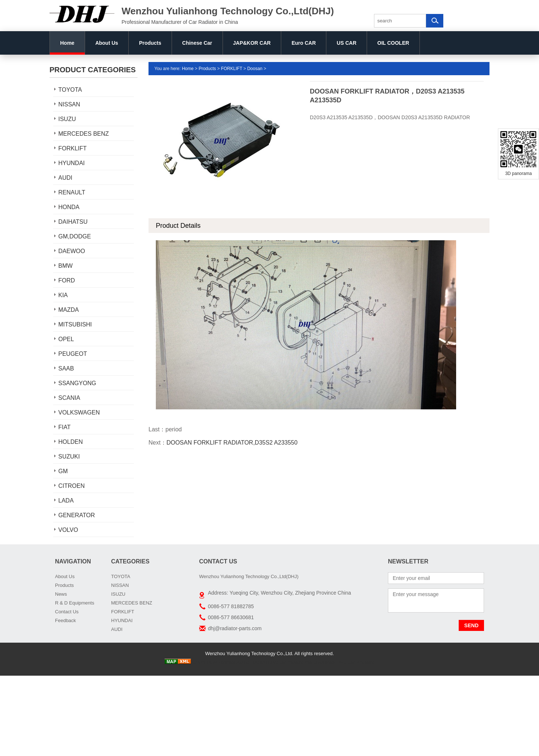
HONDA (69, 207)
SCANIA (69, 398)
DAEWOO (72, 251)
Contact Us (67, 612)
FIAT (64, 427)
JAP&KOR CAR (252, 43)
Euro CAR (304, 43)
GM (63, 471)
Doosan (255, 69)
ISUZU (67, 119)
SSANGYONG (77, 383)
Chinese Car (197, 43)
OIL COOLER (393, 43)
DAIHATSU (73, 222)
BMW (65, 266)
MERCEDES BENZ (84, 134)
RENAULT (72, 192)
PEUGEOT (73, 354)
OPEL (66, 339)
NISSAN (69, 104)
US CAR (346, 43)
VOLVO (68, 530)
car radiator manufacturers (307, 662)
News (61, 594)
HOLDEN (71, 442)
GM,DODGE (75, 236)
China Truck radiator (214, 662)
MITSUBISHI (75, 324)
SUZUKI (69, 456)
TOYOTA (70, 90)
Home (67, 43)
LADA (66, 501)
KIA (63, 295)
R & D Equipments (75, 603)
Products (150, 43)
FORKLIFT (72, 148)
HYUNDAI (71, 163)
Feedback (65, 620)
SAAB (66, 368)
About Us (107, 43)
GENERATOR (77, 515)
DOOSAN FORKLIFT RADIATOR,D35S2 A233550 (232, 443)
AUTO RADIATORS (257, 662)
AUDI (65, 178)
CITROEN (71, 486)
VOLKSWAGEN (79, 412)
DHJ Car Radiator (355, 662)
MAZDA (69, 310)
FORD (67, 280)
